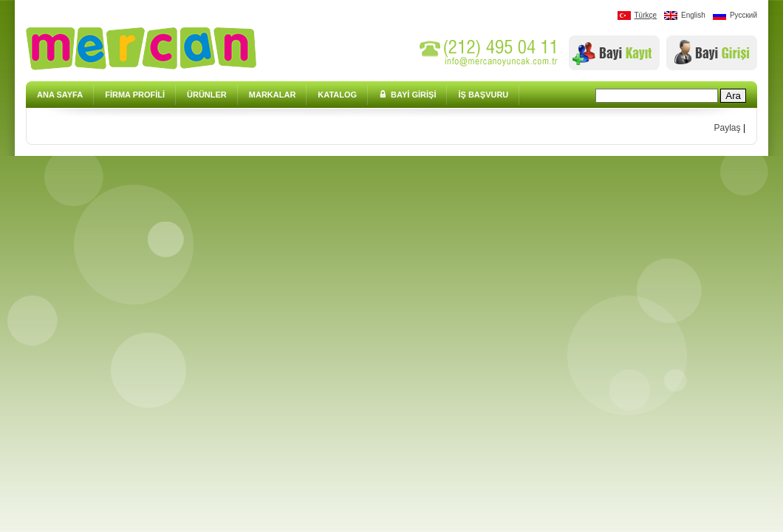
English (685, 16)
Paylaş (728, 128)
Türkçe (637, 16)
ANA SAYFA (60, 95)
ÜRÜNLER (207, 95)
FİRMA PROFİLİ (135, 95)
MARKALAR (273, 95)
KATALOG (337, 95)
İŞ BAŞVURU (483, 95)
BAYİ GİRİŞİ (407, 95)
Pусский (735, 16)
